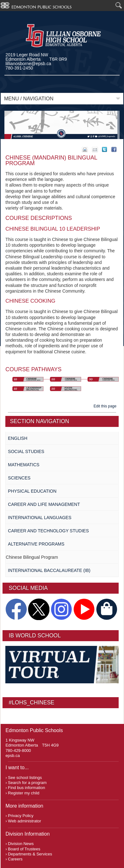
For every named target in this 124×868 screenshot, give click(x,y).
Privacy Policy (21, 816)
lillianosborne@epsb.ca (28, 64)
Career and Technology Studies (48, 531)
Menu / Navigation (29, 99)
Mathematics (24, 465)
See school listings (25, 778)
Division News (21, 844)
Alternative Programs (36, 544)
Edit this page (106, 406)
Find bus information (26, 788)
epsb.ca (13, 756)
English (17, 438)
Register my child (24, 793)
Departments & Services (30, 854)
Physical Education (32, 491)
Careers (15, 859)
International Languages (39, 518)
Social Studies (26, 451)
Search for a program (27, 783)
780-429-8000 (18, 750)
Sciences (19, 478)
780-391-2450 (19, 68)
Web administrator (24, 821)
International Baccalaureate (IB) (49, 570)
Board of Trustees (24, 849)
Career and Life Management (44, 504)
